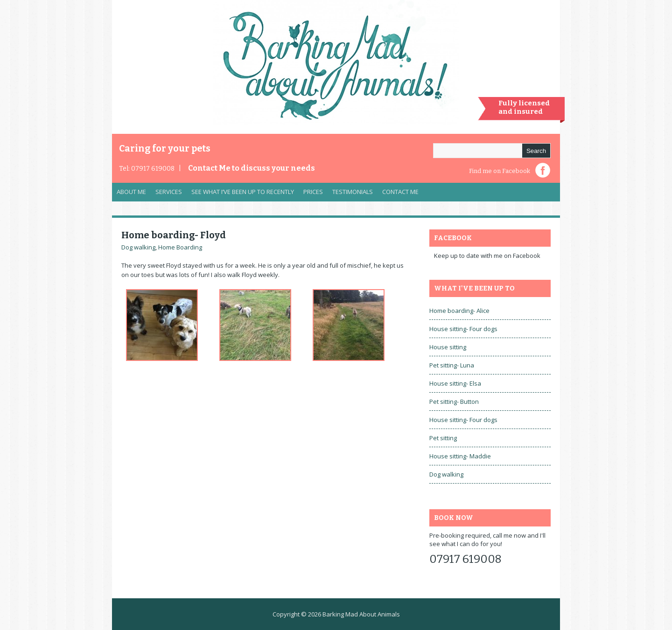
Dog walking (138, 247)
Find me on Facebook (500, 171)
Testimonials (353, 192)
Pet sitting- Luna (452, 365)
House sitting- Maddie (460, 456)
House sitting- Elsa (455, 383)
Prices (313, 192)
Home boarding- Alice (459, 311)
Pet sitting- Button (454, 402)
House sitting (448, 347)
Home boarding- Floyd (174, 235)
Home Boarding (180, 247)
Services (166, 194)
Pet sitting (443, 438)
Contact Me (252, 168)
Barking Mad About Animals (361, 614)
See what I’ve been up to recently (243, 192)
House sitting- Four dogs (463, 329)
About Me (131, 192)
